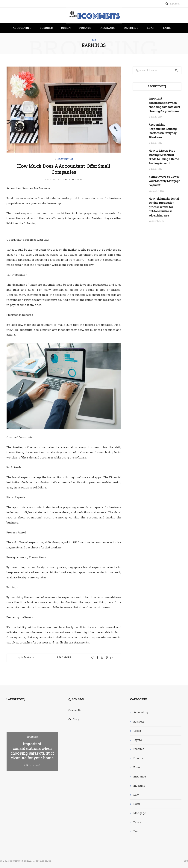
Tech (137, 832)
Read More (64, 658)
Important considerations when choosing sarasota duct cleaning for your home (32, 751)
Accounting (22, 28)
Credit (66, 28)
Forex (137, 767)
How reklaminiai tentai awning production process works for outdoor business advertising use (164, 207)
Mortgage (140, 813)
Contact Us (75, 710)
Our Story (74, 719)
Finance (85, 28)
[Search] (167, 4)
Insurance (108, 28)
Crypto (138, 740)
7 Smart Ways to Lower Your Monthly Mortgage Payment (164, 181)
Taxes (167, 28)
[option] (32, 741)
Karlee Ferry (27, 658)
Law (136, 795)
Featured (139, 749)
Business (46, 28)
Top (185, 861)
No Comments (74, 180)
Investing (131, 28)
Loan (151, 28)
